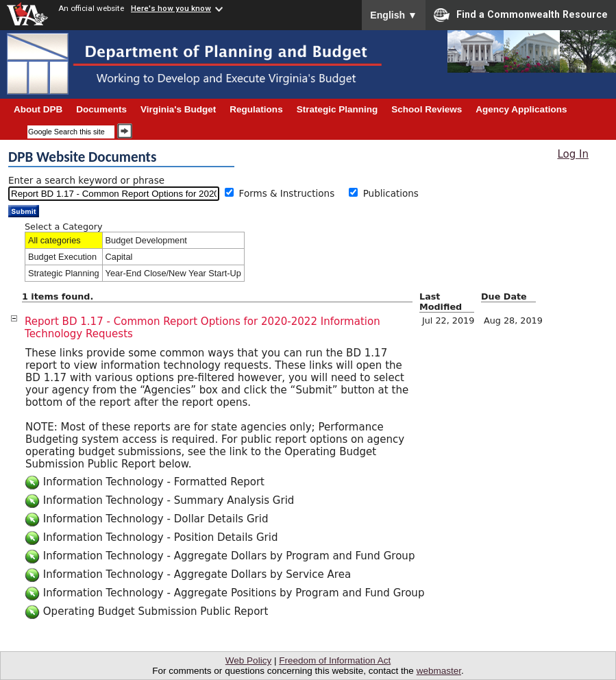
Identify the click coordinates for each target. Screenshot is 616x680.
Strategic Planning (64, 273)
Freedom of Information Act (335, 660)
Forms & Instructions (292, 193)
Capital (119, 257)
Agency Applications (521, 109)
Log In (573, 154)
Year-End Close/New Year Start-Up (173, 273)
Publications (391, 193)
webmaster (439, 671)
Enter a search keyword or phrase (86, 180)
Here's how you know (171, 8)
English (394, 15)
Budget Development (146, 240)
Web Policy (248, 660)
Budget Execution (62, 257)
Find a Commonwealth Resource (521, 15)
